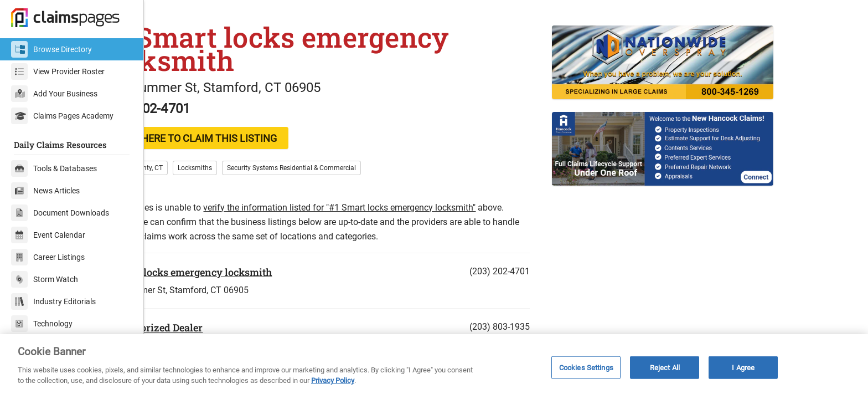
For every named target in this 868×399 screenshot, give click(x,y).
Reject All (665, 367)
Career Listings (48, 257)
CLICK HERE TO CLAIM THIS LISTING (252, 163)
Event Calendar (48, 235)
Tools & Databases (54, 168)
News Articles (45, 191)
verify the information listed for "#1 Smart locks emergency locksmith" (397, 232)
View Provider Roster (58, 71)
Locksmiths (253, 192)
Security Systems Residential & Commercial (350, 192)
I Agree (743, 367)
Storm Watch (45, 279)
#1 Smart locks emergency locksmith (244, 296)
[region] (434, 367)
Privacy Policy (333, 380)
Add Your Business (54, 94)
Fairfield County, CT (192, 192)
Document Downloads (60, 213)
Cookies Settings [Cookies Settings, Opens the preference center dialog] (586, 367)
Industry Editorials (53, 301)
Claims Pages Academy (62, 116)
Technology (42, 324)
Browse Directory (51, 49)
